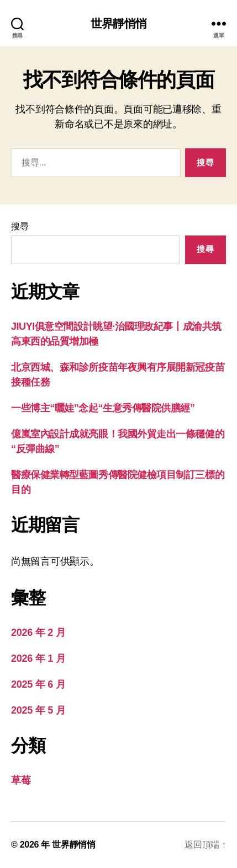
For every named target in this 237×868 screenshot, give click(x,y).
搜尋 (20, 226)
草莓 (21, 780)
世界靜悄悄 (118, 23)
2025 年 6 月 (38, 684)
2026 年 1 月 (38, 658)
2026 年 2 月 (38, 633)
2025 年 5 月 (38, 710)
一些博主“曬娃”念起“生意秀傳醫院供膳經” (103, 408)
